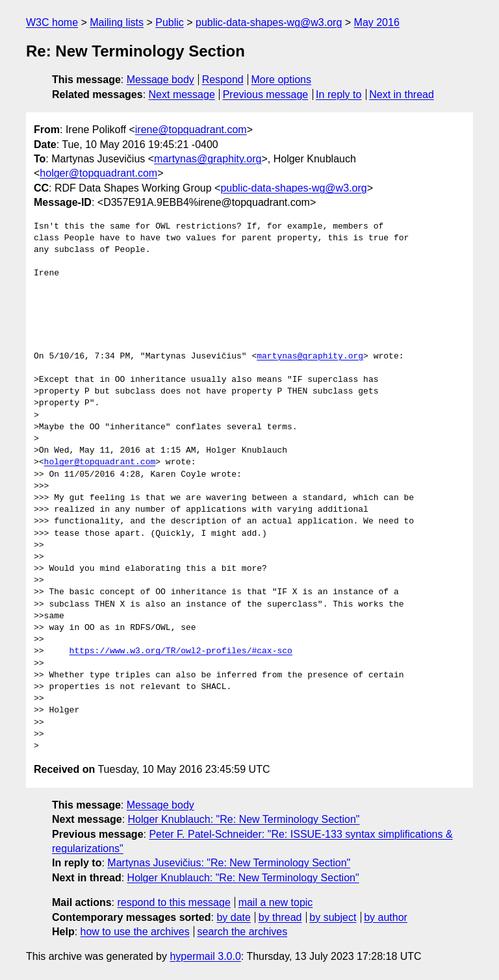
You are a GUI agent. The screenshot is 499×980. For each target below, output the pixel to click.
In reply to (339, 94)
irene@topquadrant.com (191, 130)
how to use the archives (135, 932)
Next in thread (402, 94)
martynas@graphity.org (208, 159)
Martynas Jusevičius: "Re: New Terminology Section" (229, 863)
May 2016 (377, 22)
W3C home (52, 22)
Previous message (266, 94)
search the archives (243, 932)
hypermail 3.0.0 (205, 956)
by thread (280, 917)
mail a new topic (276, 902)
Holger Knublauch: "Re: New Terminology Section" (244, 819)
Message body (160, 80)
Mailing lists (117, 22)
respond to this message (173, 902)
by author (386, 917)
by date (233, 917)
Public (170, 22)
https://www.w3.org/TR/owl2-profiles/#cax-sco (181, 651)
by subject (333, 917)
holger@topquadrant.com (98, 173)
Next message (182, 94)
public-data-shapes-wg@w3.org (269, 22)
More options (282, 80)
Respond (223, 80)
